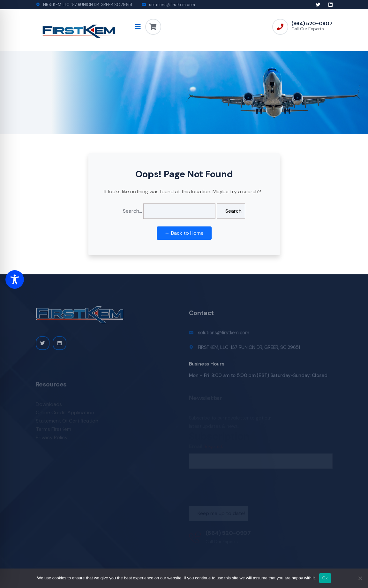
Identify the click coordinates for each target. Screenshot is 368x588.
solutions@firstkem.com (172, 5)
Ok (325, 578)
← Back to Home (184, 233)
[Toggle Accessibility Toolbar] (15, 279)
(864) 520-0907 (312, 24)
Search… (132, 211)
